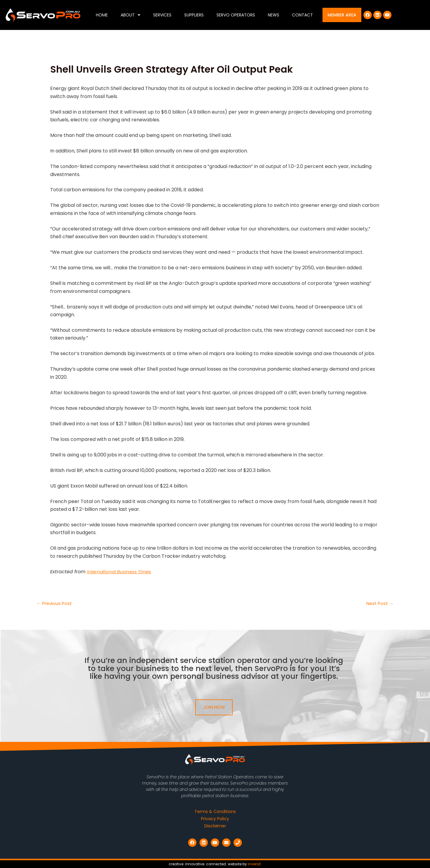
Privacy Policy (215, 819)
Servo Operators (236, 15)
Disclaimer (215, 826)
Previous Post (55, 603)
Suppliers (194, 15)
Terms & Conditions (215, 812)
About (130, 15)
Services (162, 15)
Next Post (379, 603)
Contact (302, 15)
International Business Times (121, 572)
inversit (254, 864)
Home (102, 15)
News (274, 15)
